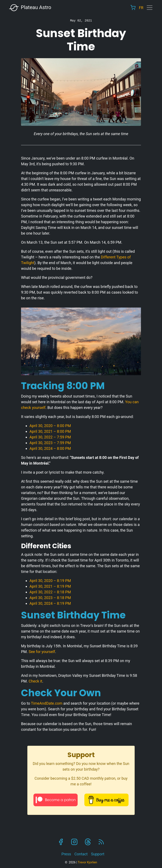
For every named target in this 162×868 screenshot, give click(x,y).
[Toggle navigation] (150, 8)
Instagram (74, 842)
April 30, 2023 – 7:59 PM (50, 443)
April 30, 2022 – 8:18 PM (50, 592)
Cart (133, 8)
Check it (35, 681)
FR (141, 8)
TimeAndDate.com (47, 703)
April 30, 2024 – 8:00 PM (50, 448)
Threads (88, 842)
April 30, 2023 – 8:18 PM (50, 598)
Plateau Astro (30, 8)
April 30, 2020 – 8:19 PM (50, 581)
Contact (81, 854)
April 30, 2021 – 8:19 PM (50, 586)
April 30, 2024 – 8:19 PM (50, 603)
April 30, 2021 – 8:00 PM (50, 431)
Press (66, 854)
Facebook (61, 842)
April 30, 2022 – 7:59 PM (50, 437)
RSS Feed (101, 842)
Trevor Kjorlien (88, 862)
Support (98, 854)
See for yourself (42, 652)
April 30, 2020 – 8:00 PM (50, 426)
